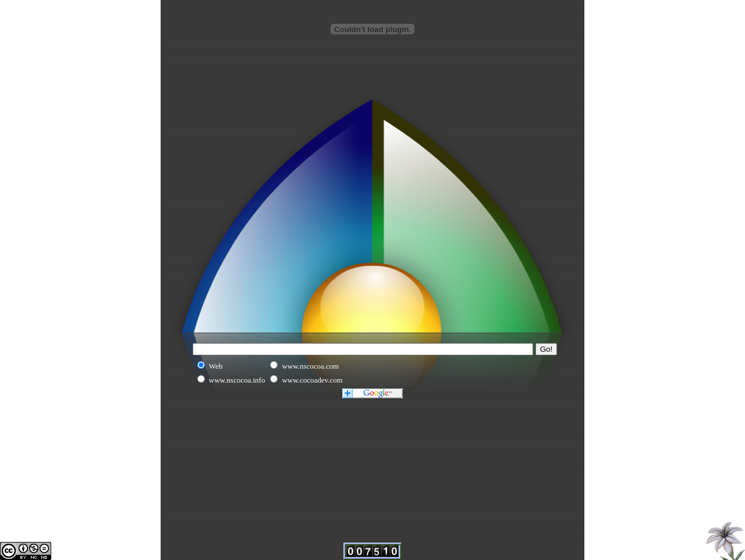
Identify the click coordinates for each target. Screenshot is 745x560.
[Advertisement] (372, 63)
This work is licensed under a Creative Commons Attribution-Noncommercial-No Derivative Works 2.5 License (26, 551)
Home (724, 539)
